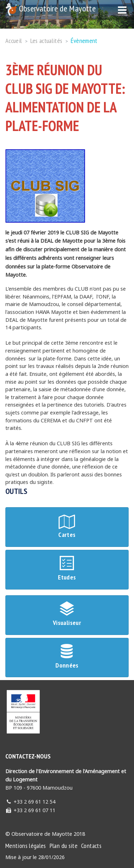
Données (67, 657)
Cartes (67, 527)
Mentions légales (26, 846)
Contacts (91, 846)
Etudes (67, 569)
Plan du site (64, 846)
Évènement (84, 41)
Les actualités (46, 41)
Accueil (14, 41)
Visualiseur (67, 615)
